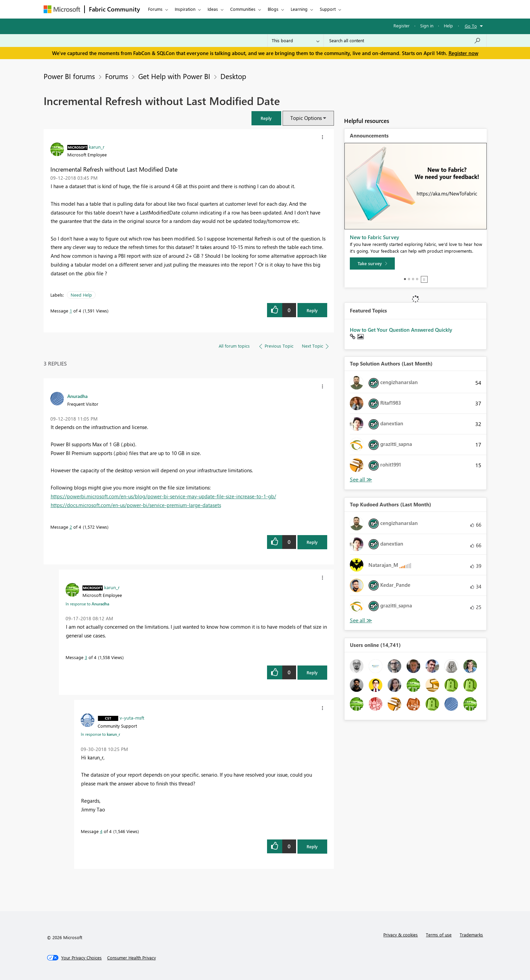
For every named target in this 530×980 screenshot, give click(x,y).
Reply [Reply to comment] (312, 542)
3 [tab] (413, 279)
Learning (299, 9)
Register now (463, 53)
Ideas (213, 9)
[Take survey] (372, 263)
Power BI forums (69, 76)
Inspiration (185, 9)
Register (402, 26)
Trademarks (471, 935)
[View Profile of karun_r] (97, 147)
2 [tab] (409, 279)
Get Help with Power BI (174, 76)
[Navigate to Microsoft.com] (62, 9)
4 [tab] (417, 279)
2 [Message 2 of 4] (71, 527)
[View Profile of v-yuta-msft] (132, 718)
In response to (87, 604)
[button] (266, 118)
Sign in (427, 26)
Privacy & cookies (401, 935)
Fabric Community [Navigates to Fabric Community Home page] (114, 9)
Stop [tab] (424, 279)
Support (328, 9)
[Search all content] (405, 41)
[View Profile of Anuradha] (77, 396)
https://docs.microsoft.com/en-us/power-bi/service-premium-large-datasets (136, 505)
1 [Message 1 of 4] (71, 311)
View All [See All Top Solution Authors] (361, 480)
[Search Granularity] (296, 41)
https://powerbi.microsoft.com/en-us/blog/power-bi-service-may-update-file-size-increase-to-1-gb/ (163, 496)
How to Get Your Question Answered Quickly (401, 330)
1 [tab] (405, 279)
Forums (155, 9)
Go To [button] (471, 26)
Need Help (81, 295)
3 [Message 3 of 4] (86, 657)
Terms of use (439, 935)
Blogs (273, 9)
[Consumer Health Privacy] (131, 958)
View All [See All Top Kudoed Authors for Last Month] (361, 620)
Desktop (233, 76)
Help (448, 26)
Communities (243, 9)
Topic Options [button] (306, 118)
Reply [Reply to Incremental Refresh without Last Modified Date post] (312, 310)
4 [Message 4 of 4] (101, 831)
